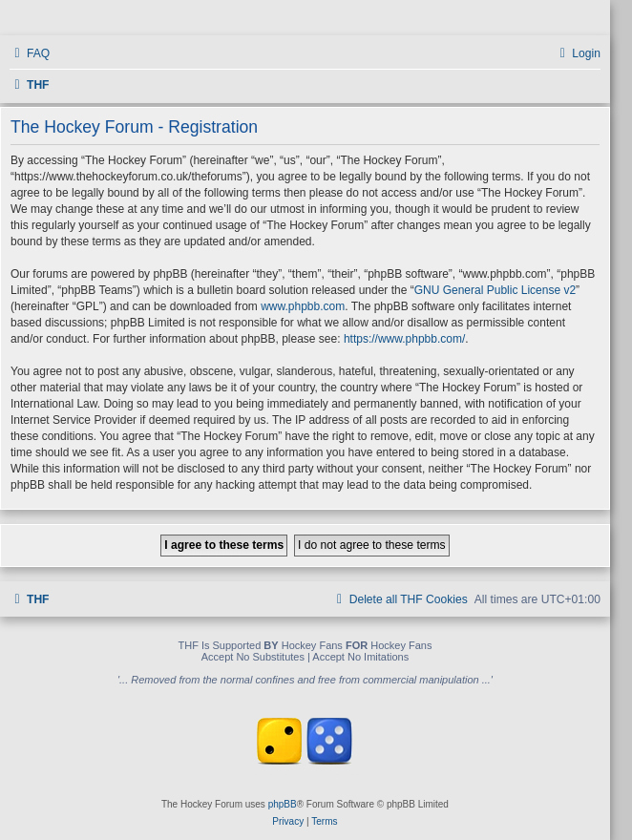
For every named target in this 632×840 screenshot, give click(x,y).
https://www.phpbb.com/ (404, 339)
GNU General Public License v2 (495, 290)
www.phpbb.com (303, 306)
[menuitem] (30, 54)
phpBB (283, 804)
